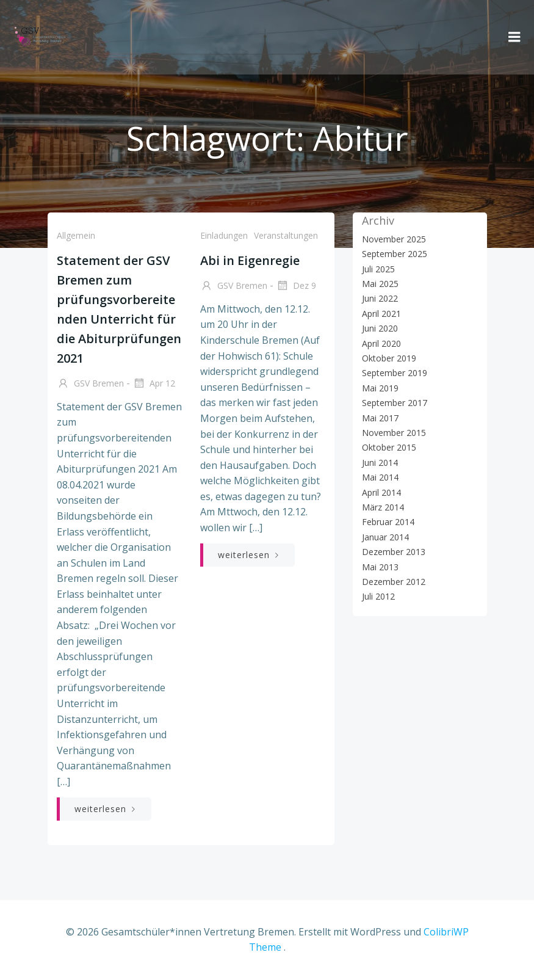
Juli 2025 (378, 269)
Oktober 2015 (389, 447)
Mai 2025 (380, 284)
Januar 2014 (385, 537)
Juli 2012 (378, 596)
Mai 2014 (380, 477)
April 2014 (381, 492)
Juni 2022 (380, 298)
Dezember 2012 (394, 582)
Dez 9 (296, 286)
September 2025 (395, 254)
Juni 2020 (380, 328)
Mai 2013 (380, 567)
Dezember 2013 (394, 552)
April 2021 (381, 314)
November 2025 (394, 239)
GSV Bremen (90, 384)
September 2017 (395, 403)
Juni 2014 (380, 463)
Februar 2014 (388, 522)
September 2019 (395, 373)
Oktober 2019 (389, 358)
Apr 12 (154, 384)
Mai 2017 (380, 418)
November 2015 (394, 433)
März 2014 (383, 507)
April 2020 (381, 343)
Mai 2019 (380, 388)
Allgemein (76, 235)
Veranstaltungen (286, 235)
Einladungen (224, 235)
